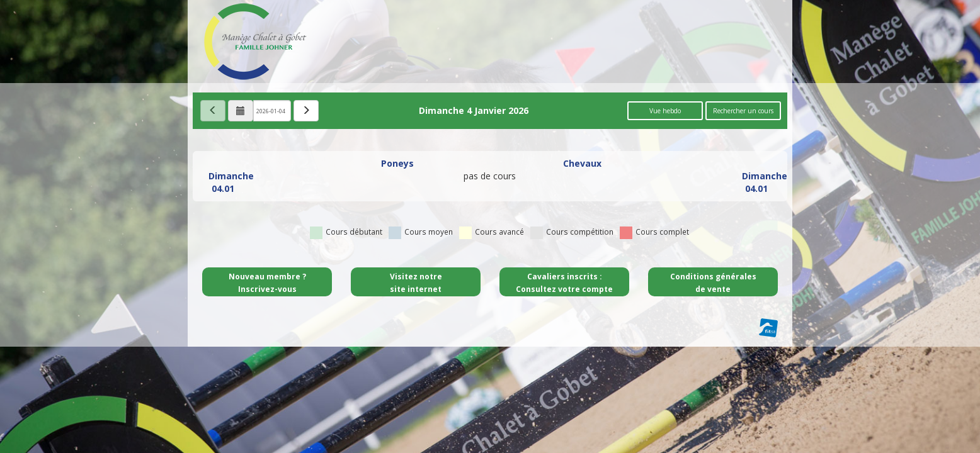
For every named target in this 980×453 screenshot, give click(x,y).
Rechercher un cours (743, 111)
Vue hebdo (665, 111)
